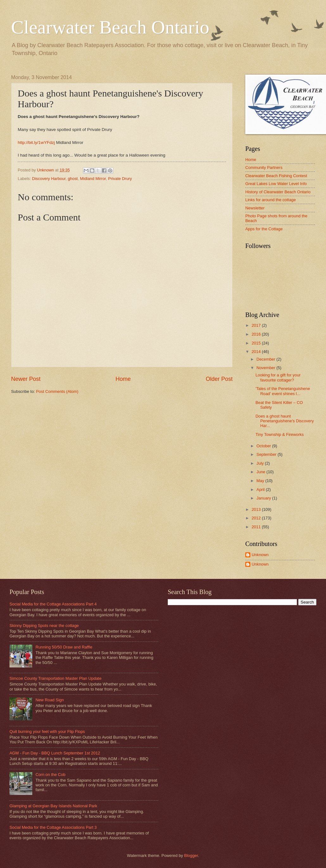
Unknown (260, 555)
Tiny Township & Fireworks (279, 434)
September (267, 454)
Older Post (219, 379)
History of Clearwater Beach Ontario (278, 192)
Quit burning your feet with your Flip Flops (47, 732)
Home (123, 379)
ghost (73, 179)
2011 (257, 527)
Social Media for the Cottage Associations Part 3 (53, 827)
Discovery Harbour (49, 179)
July (260, 463)
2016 (257, 334)
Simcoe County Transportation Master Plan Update (56, 678)
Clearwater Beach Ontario (110, 27)
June (261, 472)
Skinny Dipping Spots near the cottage (44, 626)
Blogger (191, 856)
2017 (257, 325)
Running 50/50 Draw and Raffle (64, 647)
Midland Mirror (93, 179)
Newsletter (255, 208)
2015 (257, 343)
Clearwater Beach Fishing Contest (276, 176)
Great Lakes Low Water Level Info (276, 184)
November (266, 368)
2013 (257, 509)
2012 (257, 518)
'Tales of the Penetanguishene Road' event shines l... (283, 391)
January (264, 498)
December (266, 359)
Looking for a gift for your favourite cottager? (278, 377)
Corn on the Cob (50, 775)
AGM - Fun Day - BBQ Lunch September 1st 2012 (55, 753)
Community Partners (264, 167)
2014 (257, 352)
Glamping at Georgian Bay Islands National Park (53, 806)
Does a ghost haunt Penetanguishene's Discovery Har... (285, 421)
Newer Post (26, 379)
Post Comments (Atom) (57, 391)
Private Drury (120, 179)
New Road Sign (50, 700)
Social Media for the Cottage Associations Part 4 (53, 604)
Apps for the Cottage (264, 229)
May (261, 481)
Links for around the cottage (271, 200)
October (264, 446)
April (261, 490)
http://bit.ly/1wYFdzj (36, 143)
